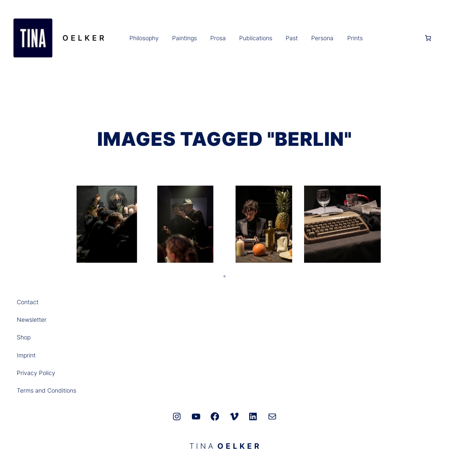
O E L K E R (84, 38)
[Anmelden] (393, 38)
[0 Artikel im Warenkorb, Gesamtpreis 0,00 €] (428, 38)
